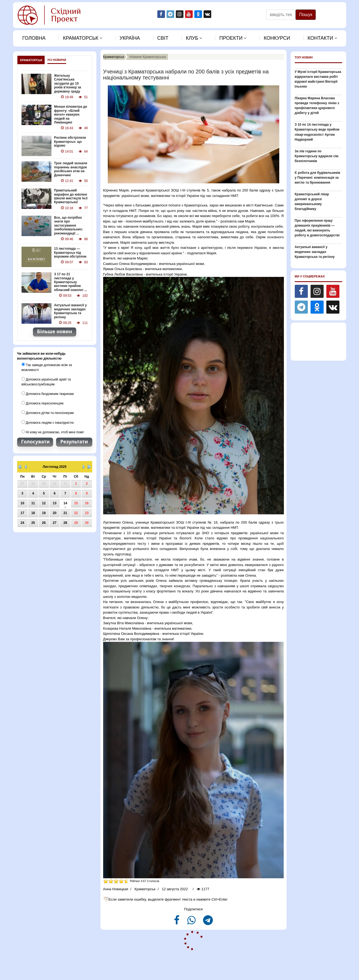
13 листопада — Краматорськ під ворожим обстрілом (70, 252)
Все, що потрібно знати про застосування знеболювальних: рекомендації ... (69, 225)
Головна (34, 38)
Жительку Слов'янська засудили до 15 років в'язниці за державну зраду (68, 84)
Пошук (306, 15)
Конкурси (277, 38)
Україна (130, 38)
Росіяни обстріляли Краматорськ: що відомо (70, 142)
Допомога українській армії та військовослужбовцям (46, 381)
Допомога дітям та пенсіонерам (48, 412)
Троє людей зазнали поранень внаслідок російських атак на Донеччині (71, 169)
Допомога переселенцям (42, 403)
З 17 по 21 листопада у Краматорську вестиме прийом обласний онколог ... (71, 282)
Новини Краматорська (148, 57)
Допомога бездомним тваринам (48, 393)
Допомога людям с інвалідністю (48, 422)
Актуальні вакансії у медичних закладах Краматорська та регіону (70, 311)
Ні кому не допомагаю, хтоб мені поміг (53, 431)
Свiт (163, 38)
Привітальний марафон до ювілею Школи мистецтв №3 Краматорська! (71, 196)
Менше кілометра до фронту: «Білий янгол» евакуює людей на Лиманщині (71, 115)
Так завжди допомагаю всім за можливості (47, 367)
